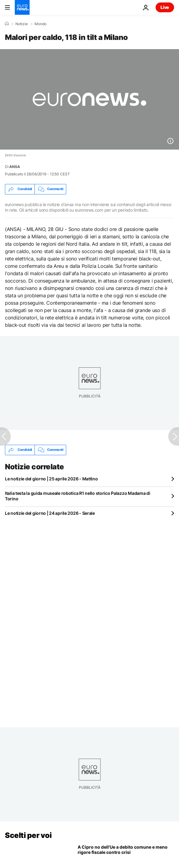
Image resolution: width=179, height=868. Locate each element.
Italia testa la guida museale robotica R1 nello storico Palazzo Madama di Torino (78, 496)
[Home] (7, 24)
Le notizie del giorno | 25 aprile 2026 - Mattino (51, 479)
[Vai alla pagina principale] (22, 7)
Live (165, 7)
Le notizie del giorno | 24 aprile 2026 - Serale (50, 513)
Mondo (41, 24)
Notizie (22, 24)
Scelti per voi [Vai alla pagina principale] (28, 835)
